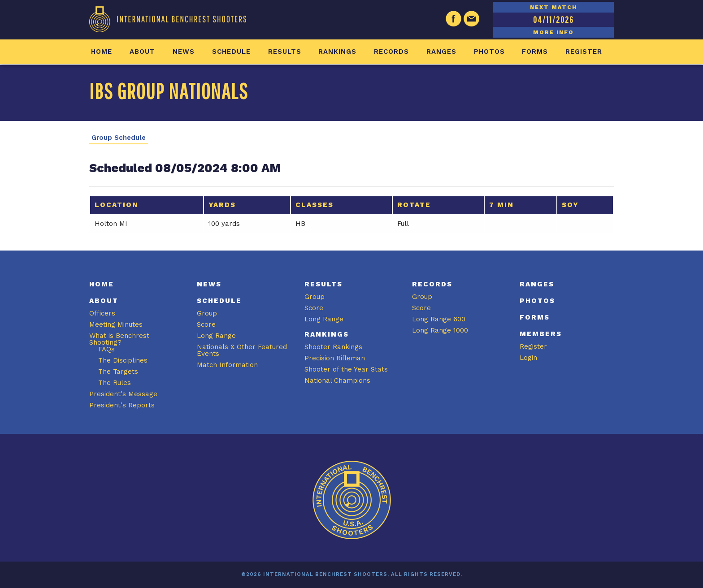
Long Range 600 (439, 319)
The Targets (118, 372)
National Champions (337, 380)
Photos (489, 52)
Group (207, 313)
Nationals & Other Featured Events (242, 350)
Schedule (231, 52)
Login (528, 358)
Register (584, 52)
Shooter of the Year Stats (346, 369)
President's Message (123, 394)
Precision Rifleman (335, 358)
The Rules (115, 383)
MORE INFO (553, 32)
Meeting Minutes (116, 324)
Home (102, 52)
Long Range (216, 336)
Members (541, 334)
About (142, 52)
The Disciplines (123, 360)
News (184, 52)
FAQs (106, 349)
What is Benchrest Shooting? (119, 339)
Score (206, 324)
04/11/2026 (553, 19)
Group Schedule (119, 138)
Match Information (227, 365)
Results (285, 52)
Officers (102, 313)
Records (391, 52)
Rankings (337, 52)
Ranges (441, 52)
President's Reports (122, 405)
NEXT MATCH (553, 7)
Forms (535, 52)
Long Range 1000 (440, 330)
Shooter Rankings (333, 347)
